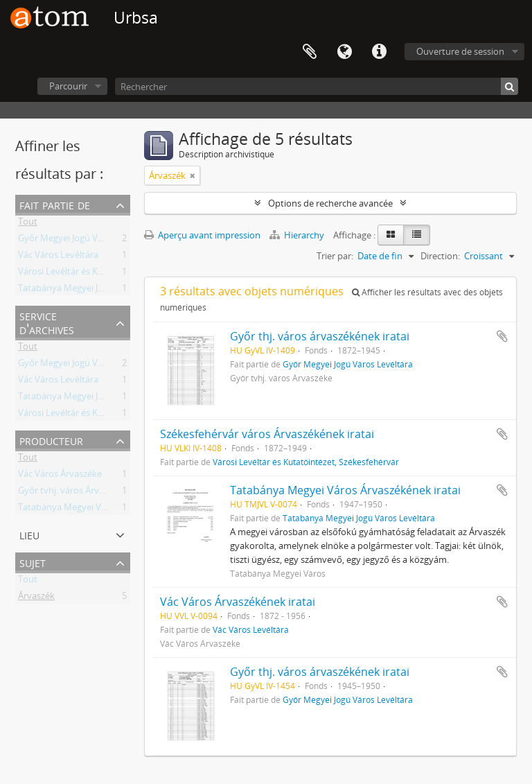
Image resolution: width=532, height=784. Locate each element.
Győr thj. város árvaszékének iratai (320, 336)
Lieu (29, 534)
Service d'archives (47, 322)
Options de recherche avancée (330, 203)
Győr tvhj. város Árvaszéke (72, 493)
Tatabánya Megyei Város (69, 509)
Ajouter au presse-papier (502, 336)
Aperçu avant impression (202, 235)
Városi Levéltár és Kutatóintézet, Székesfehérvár (117, 274)
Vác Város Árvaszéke (60, 476)
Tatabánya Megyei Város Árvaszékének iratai (345, 490)
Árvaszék (36, 598)
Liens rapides (379, 52)
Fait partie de (55, 204)
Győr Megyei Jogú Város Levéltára (87, 241)
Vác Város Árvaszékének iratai (238, 602)
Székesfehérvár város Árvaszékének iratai (267, 434)
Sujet (33, 562)
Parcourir (68, 86)
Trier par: (335, 256)
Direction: (440, 256)
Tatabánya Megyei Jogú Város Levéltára (99, 290)
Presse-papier (310, 52)
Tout (28, 224)
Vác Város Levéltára (58, 257)
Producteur (51, 440)
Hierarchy (298, 235)
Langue (344, 52)
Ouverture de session (460, 51)
